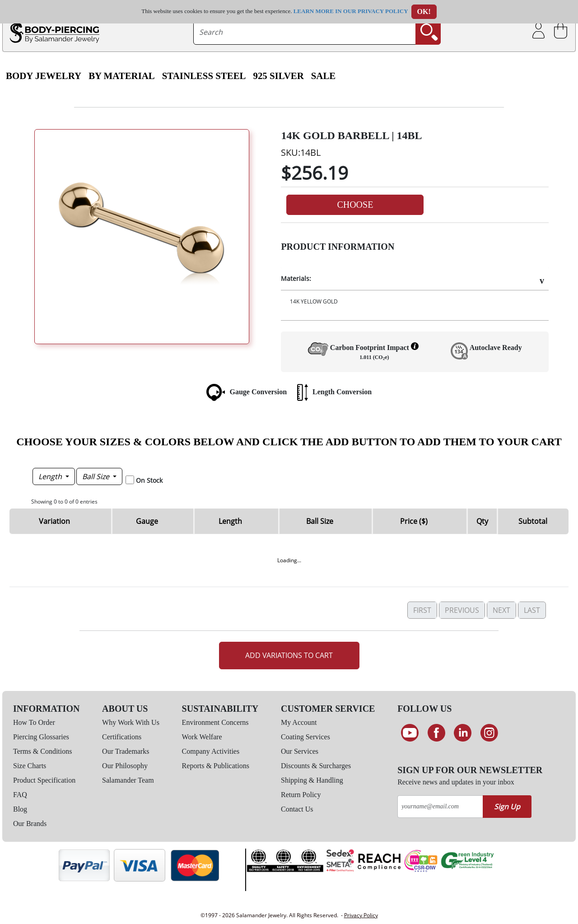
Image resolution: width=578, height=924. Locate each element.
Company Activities (211, 751)
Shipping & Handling (312, 780)
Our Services (300, 751)
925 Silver (278, 76)
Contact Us (297, 809)
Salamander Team (128, 780)
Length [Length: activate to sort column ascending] (230, 521)
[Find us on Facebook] (436, 733)
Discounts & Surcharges (316, 766)
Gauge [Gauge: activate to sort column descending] (147, 521)
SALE (324, 76)
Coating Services (305, 737)
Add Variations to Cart (289, 655)
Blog (20, 809)
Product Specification (44, 780)
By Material (122, 76)
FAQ (20, 795)
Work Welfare (202, 737)
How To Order (34, 722)
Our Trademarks (126, 751)
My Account (299, 722)
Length (51, 476)
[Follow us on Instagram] (489, 733)
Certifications (122, 737)
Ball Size (97, 476)
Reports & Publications (216, 766)
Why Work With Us (131, 722)
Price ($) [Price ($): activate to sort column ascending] (414, 521)
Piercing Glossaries (41, 737)
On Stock (149, 480)
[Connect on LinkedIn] (463, 733)
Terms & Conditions (42, 751)
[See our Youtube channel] (410, 733)
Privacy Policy (361, 915)
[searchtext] (305, 32)
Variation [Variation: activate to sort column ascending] (54, 521)
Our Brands (30, 824)
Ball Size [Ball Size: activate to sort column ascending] (320, 521)
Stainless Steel (204, 76)
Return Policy (301, 795)
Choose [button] (355, 205)
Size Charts (30, 766)
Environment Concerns (215, 722)
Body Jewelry (44, 76)
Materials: (296, 278)
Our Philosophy (125, 766)
